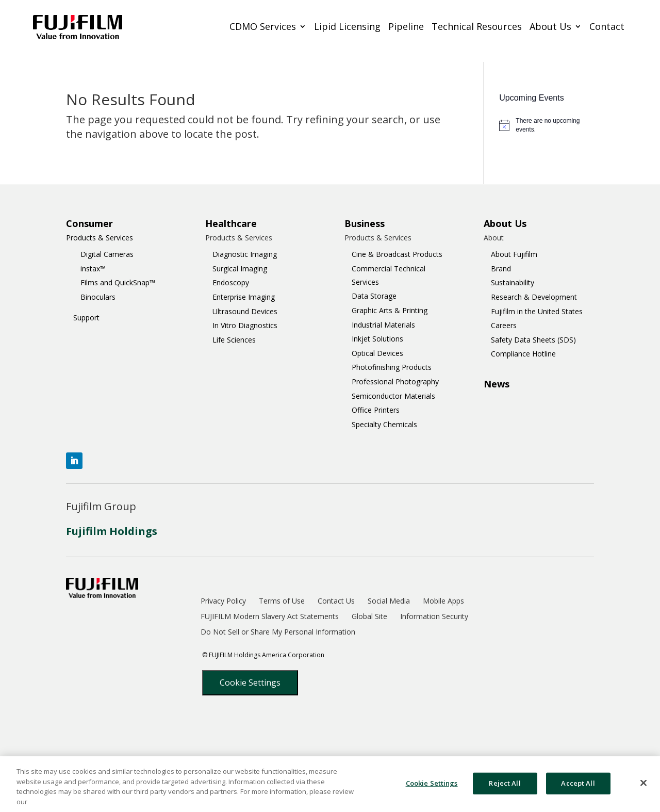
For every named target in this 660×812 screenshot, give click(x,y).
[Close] (643, 787)
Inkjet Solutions (377, 339)
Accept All (578, 787)
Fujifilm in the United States (537, 311)
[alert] (547, 125)
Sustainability (513, 282)
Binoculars (98, 297)
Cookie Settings (250, 683)
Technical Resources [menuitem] (477, 27)
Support (86, 318)
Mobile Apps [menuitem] (443, 602)
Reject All (505, 787)
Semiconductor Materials (393, 396)
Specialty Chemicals (384, 424)
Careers (504, 325)
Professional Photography (395, 381)
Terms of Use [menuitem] (282, 602)
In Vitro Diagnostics (245, 325)
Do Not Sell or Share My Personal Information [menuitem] (278, 632)
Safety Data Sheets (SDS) (533, 340)
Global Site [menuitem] (369, 617)
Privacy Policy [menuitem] (223, 602)
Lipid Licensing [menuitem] (347, 27)
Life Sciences (234, 340)
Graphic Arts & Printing (390, 310)
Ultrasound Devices (245, 311)
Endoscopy (231, 282)
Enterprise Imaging (244, 297)
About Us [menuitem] (550, 27)
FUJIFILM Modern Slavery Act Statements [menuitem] (270, 617)
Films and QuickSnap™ (118, 282)
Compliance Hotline (523, 354)
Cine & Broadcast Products (397, 254)
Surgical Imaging (240, 269)
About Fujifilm (514, 254)
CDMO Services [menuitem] (263, 27)
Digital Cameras (107, 254)
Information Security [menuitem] (434, 617)
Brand (501, 269)
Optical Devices (377, 353)
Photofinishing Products (392, 367)
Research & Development (534, 297)
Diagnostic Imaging (245, 254)
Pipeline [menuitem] (406, 27)
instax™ (93, 269)
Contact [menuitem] (607, 27)
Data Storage (374, 296)
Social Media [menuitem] (389, 602)
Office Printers (376, 410)
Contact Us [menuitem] (336, 602)
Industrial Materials (383, 325)
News (497, 384)
